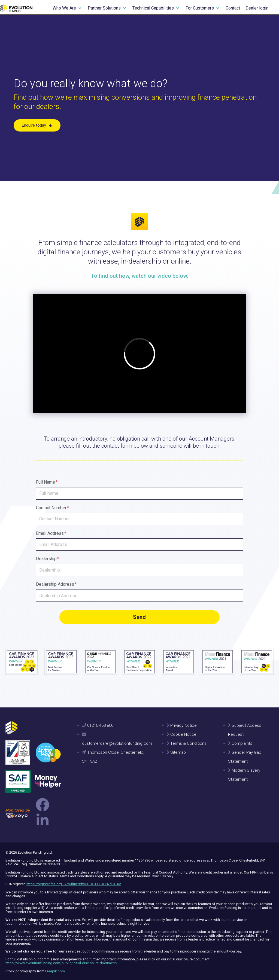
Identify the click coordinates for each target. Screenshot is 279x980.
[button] (67, 8)
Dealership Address (56, 584)
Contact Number (52, 508)
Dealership (48, 559)
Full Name (47, 482)
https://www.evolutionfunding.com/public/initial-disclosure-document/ (61, 960)
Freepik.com (55, 968)
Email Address (51, 533)
